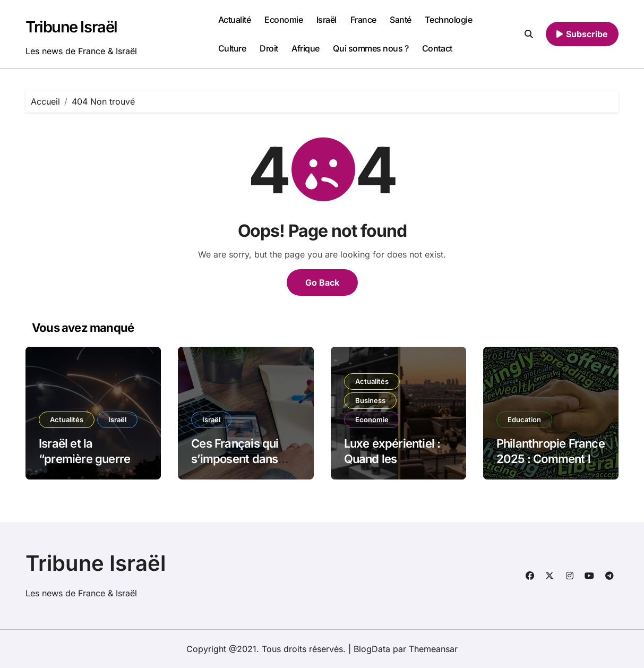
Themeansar (433, 649)
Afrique (306, 48)
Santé (401, 20)
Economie (284, 20)
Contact (437, 48)
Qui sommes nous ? (371, 48)
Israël (327, 20)
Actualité (235, 20)
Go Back (322, 282)
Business (370, 400)
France (363, 20)
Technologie (448, 20)
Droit (269, 48)
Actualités (67, 419)
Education (524, 419)
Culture (232, 48)
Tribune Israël (71, 27)
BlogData (372, 649)
